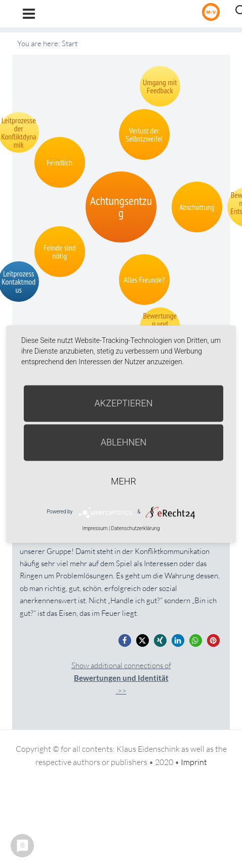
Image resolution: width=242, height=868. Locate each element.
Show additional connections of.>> (121, 678)
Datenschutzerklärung (136, 528)
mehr (124, 481)
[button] (125, 640)
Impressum (95, 528)
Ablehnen (124, 442)
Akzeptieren (124, 403)
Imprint (194, 762)
